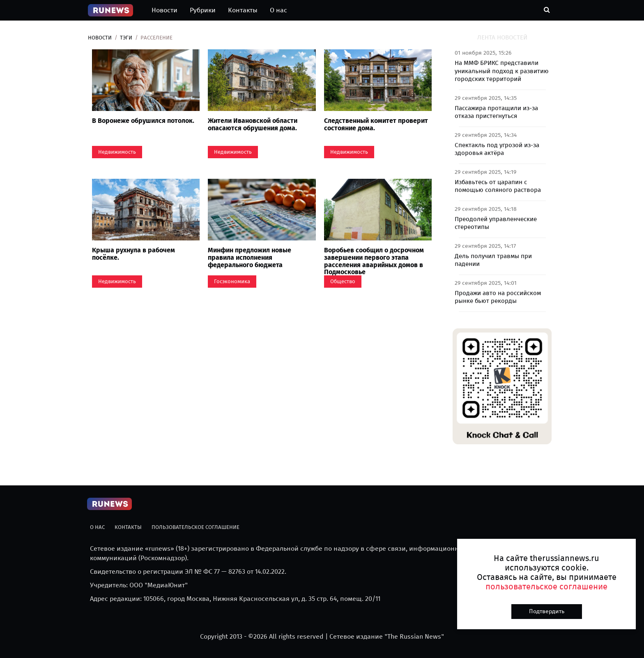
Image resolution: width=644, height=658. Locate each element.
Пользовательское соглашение (195, 527)
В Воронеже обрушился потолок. (143, 121)
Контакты (243, 10)
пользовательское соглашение (546, 586)
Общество (343, 281)
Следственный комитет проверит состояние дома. (376, 124)
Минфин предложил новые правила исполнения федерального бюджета (250, 257)
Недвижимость (117, 152)
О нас (278, 10)
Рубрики (203, 10)
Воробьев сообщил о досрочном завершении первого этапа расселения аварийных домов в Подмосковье (374, 261)
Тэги (126, 38)
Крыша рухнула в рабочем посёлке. (133, 254)
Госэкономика (232, 281)
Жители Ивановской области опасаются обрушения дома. (253, 124)
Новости (164, 10)
